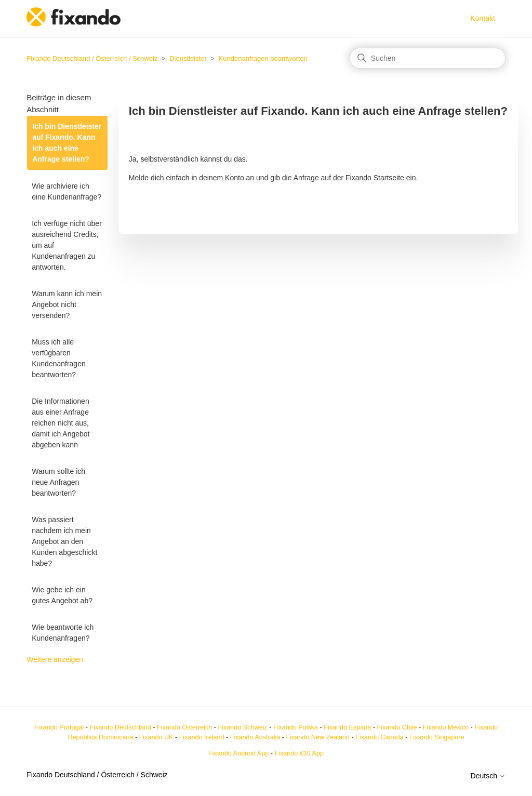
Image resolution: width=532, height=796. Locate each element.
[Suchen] (428, 58)
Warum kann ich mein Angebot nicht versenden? (67, 304)
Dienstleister (188, 58)
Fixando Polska (296, 727)
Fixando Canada (379, 737)
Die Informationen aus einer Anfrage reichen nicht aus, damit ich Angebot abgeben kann (61, 423)
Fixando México (446, 727)
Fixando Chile (397, 727)
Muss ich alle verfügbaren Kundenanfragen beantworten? (59, 358)
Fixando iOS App (299, 753)
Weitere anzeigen (55, 659)
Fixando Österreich (184, 727)
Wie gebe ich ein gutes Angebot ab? (62, 595)
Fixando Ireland (202, 737)
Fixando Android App (238, 753)
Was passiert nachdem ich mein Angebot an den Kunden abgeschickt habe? (64, 541)
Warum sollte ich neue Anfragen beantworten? (58, 482)
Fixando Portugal (59, 727)
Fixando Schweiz (243, 727)
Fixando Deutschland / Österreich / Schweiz (92, 58)
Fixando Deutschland (120, 727)
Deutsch (488, 776)
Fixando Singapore (437, 737)
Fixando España (347, 727)
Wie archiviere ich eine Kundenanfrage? (66, 191)
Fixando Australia (255, 737)
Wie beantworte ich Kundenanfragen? (63, 633)
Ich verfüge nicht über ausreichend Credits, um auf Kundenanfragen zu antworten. (67, 245)
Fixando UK (156, 737)
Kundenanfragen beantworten (263, 58)
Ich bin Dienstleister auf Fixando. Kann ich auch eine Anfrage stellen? (67, 143)
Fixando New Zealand (318, 737)
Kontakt (482, 18)
